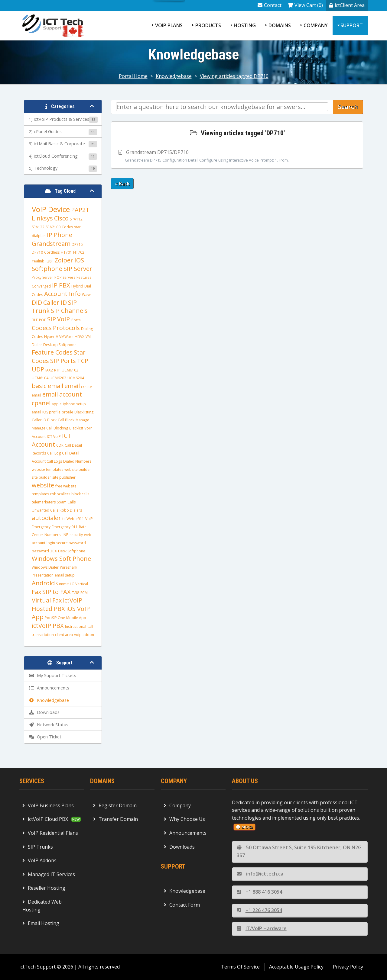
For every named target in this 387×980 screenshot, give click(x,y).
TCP (83, 361)
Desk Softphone (72, 551)
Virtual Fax (47, 600)
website (43, 485)
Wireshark (68, 567)
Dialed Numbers (77, 461)
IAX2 (49, 370)
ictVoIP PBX (48, 626)
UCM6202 (58, 378)
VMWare (66, 337)
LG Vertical (79, 584)
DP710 (37, 252)
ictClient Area (347, 5)
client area (64, 635)
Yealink (38, 261)
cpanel (41, 403)
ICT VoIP (54, 437)
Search (348, 107)
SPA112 (76, 219)
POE (42, 320)
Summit (62, 584)
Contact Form (182, 905)
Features (84, 277)
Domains (280, 25)
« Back (122, 184)
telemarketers (44, 502)
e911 (80, 519)
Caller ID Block (44, 420)
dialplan (39, 236)
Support (352, 25)
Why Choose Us (184, 819)
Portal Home (133, 76)
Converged (41, 286)
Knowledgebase (174, 76)
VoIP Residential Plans (50, 833)
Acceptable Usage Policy (296, 967)
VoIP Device (51, 209)
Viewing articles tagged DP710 (234, 76)
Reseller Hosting (44, 888)
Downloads (179, 847)
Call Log (54, 453)
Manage (82, 420)
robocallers (60, 494)
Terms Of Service (240, 967)
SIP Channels (69, 311)
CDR (60, 445)
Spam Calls (66, 502)
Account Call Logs (47, 461)
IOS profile (51, 412)
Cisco (61, 218)
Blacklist (76, 428)
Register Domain (115, 805)
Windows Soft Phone (61, 559)
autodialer (46, 518)
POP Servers (65, 277)
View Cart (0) (305, 5)
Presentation (43, 575)
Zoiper (64, 260)
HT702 (79, 252)
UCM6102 (70, 370)
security (76, 535)
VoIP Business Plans (48, 805)
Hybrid (77, 286)
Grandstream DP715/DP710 (237, 156)
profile (67, 412)
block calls (80, 494)
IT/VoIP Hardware (262, 928)
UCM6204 (76, 378)
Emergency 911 (65, 527)
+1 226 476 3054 (259, 910)
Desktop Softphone (60, 345)
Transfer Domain (115, 819)
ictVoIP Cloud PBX (45, 819)
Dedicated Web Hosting (42, 906)
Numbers (52, 535)
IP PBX (61, 285)
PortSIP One (55, 618)
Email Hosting (41, 923)
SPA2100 (53, 227)
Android (43, 583)
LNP (65, 535)
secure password (71, 543)
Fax (36, 592)
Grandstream (51, 244)
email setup (65, 575)
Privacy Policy (348, 967)
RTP (57, 370)
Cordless (52, 252)
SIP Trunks (38, 847)
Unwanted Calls (45, 510)
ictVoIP (73, 600)
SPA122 (38, 227)
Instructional (76, 627)
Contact (270, 5)
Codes (67, 227)
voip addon (84, 635)
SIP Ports (63, 361)
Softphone (47, 269)
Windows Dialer (45, 567)
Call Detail (71, 453)
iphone (69, 404)
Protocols (66, 328)
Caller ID (55, 302)
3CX (54, 551)
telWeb (68, 519)
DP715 (77, 244)
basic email (47, 386)
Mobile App (76, 618)
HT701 (66, 252)
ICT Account (52, 440)
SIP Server (78, 269)
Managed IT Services (49, 874)
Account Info (62, 294)
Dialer (37, 345)
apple (57, 404)
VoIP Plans (169, 25)
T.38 (76, 593)
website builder (78, 469)
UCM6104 (40, 378)
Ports (76, 320)
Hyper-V (51, 337)
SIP (52, 319)
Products (208, 25)
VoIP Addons (39, 860)
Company (316, 25)
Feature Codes (52, 352)
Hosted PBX (48, 609)
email (72, 386)
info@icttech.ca (260, 874)
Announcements (185, 833)
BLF (35, 320)
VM (88, 337)
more (244, 827)
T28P (49, 261)
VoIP (64, 319)
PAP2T (80, 210)
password (40, 551)
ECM (84, 593)
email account (62, 394)
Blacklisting (84, 412)
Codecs (42, 328)
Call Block (66, 420)
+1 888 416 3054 (259, 892)
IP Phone (60, 235)
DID (37, 302)
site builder (41, 477)
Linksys (42, 218)
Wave (87, 295)
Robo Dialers (71, 510)
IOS (79, 260)
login (51, 543)
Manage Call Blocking (50, 428)
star (77, 227)
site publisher (64, 477)
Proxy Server (42, 277)
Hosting (245, 25)
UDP (38, 369)
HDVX (80, 337)
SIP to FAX (57, 592)
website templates (47, 469)
